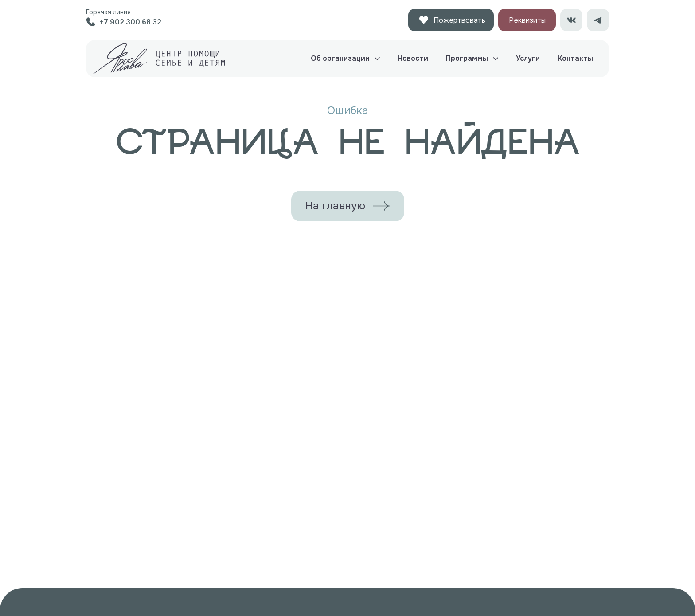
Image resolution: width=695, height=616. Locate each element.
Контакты (575, 58)
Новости (413, 58)
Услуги (528, 58)
